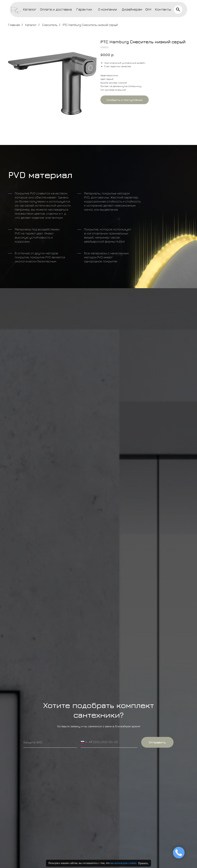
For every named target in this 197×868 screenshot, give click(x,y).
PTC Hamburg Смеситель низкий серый (90, 25)
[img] (178, 10)
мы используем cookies (123, 863)
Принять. (143, 863)
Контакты (163, 9)
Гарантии (84, 9)
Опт (149, 9)
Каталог (30, 9)
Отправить (157, 742)
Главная (14, 25)
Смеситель (50, 25)
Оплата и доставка (56, 9)
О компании (108, 9)
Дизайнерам (132, 9)
